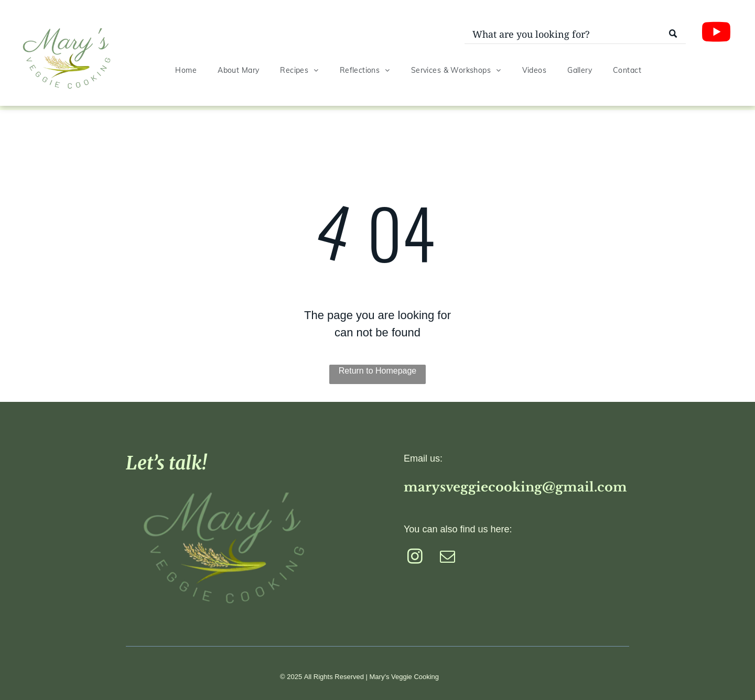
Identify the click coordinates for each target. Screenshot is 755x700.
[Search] (575, 35)
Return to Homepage (378, 371)
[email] (447, 558)
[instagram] (415, 558)
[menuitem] (186, 70)
